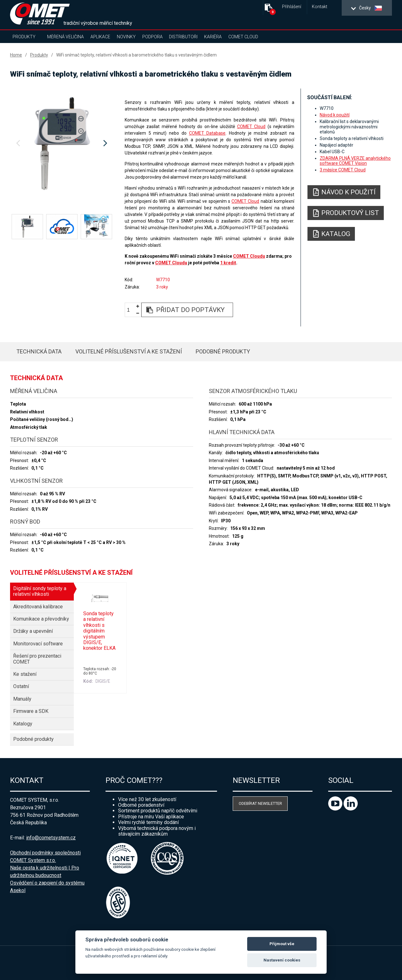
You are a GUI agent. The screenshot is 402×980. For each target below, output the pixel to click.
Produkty (24, 37)
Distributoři (183, 37)
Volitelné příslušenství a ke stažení (129, 351)
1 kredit (228, 263)
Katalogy (23, 724)
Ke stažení (25, 674)
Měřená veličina (65, 37)
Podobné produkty (223, 351)
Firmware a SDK (31, 711)
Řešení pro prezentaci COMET (37, 659)
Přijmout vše (282, 944)
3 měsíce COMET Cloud (343, 170)
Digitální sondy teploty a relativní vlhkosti (40, 591)
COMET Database (207, 133)
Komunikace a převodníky (41, 619)
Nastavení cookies (282, 960)
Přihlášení (292, 7)
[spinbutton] (131, 310)
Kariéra (213, 37)
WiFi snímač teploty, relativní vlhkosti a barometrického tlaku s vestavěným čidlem (136, 55)
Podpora (152, 37)
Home (16, 55)
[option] (62, 143)
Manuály (22, 699)
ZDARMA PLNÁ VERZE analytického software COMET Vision (355, 161)
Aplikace (100, 37)
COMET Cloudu (249, 256)
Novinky (126, 37)
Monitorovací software (38, 644)
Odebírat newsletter (260, 803)
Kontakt (320, 7)
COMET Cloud (243, 37)
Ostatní (21, 686)
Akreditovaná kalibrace (38, 607)
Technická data (39, 351)
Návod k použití (335, 115)
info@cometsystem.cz (51, 838)
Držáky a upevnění (33, 631)
